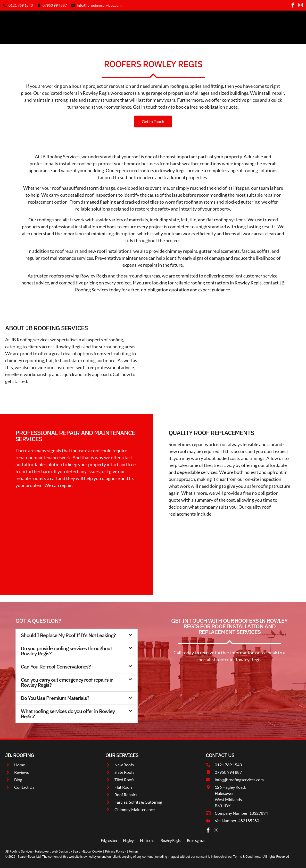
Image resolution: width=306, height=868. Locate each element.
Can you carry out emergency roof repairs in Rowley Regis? (67, 682)
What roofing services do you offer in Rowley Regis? (68, 714)
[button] (77, 635)
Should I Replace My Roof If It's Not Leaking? (68, 635)
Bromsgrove (196, 840)
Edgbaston (109, 840)
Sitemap (132, 852)
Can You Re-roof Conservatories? (56, 667)
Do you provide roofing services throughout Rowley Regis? (66, 651)
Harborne (147, 840)
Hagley (128, 840)
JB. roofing (20, 755)
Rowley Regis (171, 840)
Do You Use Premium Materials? (55, 698)
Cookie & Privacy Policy (109, 852)
